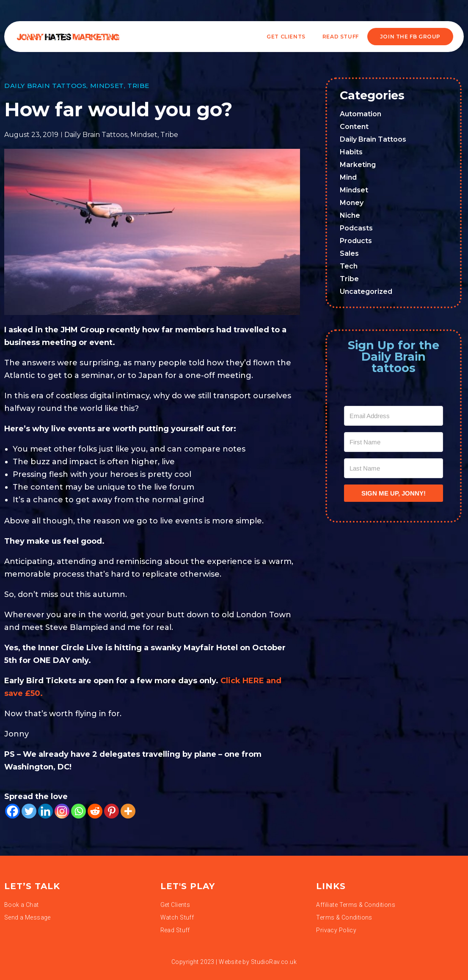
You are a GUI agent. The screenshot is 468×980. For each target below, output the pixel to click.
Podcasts (356, 228)
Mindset (107, 86)
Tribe (138, 86)
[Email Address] (394, 416)
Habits (351, 152)
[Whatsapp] (78, 811)
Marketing (358, 165)
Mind (348, 177)
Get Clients (286, 37)
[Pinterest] (111, 811)
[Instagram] (62, 811)
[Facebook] (12, 811)
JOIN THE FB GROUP (410, 37)
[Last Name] (394, 468)
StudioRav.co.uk (274, 962)
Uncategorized (366, 292)
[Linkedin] (45, 811)
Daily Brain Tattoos (45, 86)
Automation (361, 114)
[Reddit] (95, 811)
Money (352, 203)
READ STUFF (341, 37)
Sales (349, 253)
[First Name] (394, 442)
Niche (350, 215)
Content (354, 127)
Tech (349, 266)
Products (356, 241)
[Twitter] (29, 811)
